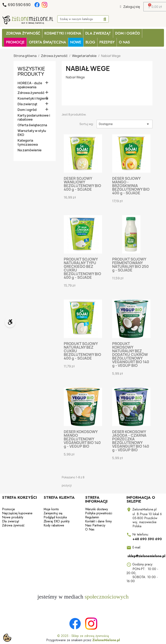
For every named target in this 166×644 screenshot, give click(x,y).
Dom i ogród (128, 33)
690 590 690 (17, 5)
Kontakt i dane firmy (98, 521)
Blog (90, 42)
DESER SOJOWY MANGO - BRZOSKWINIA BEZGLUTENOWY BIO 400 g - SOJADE (131, 186)
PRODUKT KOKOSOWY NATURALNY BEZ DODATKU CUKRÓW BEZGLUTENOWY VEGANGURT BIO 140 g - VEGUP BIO (131, 355)
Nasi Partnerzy (95, 525)
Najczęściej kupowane (17, 513)
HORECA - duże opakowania (30, 85)
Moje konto (51, 509)
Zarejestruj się (53, 513)
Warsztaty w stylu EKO (32, 133)
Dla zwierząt (98, 33)
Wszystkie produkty (31, 71)
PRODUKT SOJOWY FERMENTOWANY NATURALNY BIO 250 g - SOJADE (130, 265)
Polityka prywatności (99, 513)
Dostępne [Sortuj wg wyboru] (125, 124)
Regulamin (92, 517)
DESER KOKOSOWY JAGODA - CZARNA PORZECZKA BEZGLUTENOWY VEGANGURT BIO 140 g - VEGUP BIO (131, 441)
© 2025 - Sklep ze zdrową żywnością (83, 636)
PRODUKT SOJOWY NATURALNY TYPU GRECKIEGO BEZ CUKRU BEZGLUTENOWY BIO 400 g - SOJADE (82, 268)
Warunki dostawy (97, 509)
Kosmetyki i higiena (63, 33)
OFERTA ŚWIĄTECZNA (47, 42)
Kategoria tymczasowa (28, 143)
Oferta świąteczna (32, 125)
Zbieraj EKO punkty (57, 521)
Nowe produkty (13, 517)
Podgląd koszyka (55, 517)
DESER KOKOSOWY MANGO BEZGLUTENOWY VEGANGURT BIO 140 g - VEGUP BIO (82, 439)
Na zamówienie (30, 150)
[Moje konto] (130, 7)
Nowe (76, 42)
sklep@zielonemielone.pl (146, 556)
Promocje (8, 509)
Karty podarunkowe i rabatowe (34, 117)
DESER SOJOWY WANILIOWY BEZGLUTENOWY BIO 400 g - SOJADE (82, 184)
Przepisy (107, 42)
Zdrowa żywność (23, 33)
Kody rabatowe (54, 525)
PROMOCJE (15, 42)
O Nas (124, 42)
